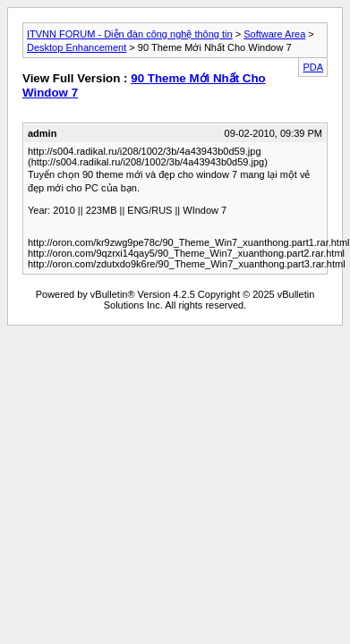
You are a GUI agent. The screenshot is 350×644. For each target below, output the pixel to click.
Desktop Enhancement (77, 47)
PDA (313, 67)
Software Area (274, 34)
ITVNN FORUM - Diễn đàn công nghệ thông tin (130, 34)
